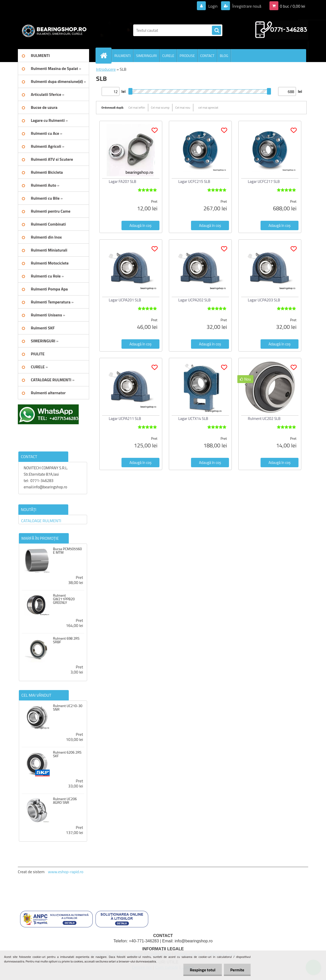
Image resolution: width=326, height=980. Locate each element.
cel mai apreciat (208, 107)
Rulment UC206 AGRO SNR (65, 801)
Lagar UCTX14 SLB (193, 419)
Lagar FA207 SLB (123, 181)
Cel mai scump (160, 107)
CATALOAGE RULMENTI (41, 521)
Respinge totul (203, 970)
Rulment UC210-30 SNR (68, 708)
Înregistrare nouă (246, 6)
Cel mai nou (183, 107)
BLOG (224, 56)
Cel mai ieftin (137, 107)
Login (213, 6)
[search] (216, 31)
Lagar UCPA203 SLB (264, 300)
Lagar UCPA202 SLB (194, 300)
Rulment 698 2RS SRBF (66, 640)
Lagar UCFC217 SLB (264, 181)
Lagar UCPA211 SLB (125, 419)
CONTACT (207, 56)
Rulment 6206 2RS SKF (67, 754)
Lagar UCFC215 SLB (194, 181)
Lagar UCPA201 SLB (125, 300)
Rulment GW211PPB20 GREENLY (64, 599)
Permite (237, 970)
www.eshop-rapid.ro (66, 872)
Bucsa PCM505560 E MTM (67, 551)
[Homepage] (106, 55)
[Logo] (53, 30)
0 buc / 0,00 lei (293, 6)
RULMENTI (123, 56)
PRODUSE (187, 56)
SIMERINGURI (146, 56)
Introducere (106, 69)
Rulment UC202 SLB (264, 419)
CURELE (168, 56)
